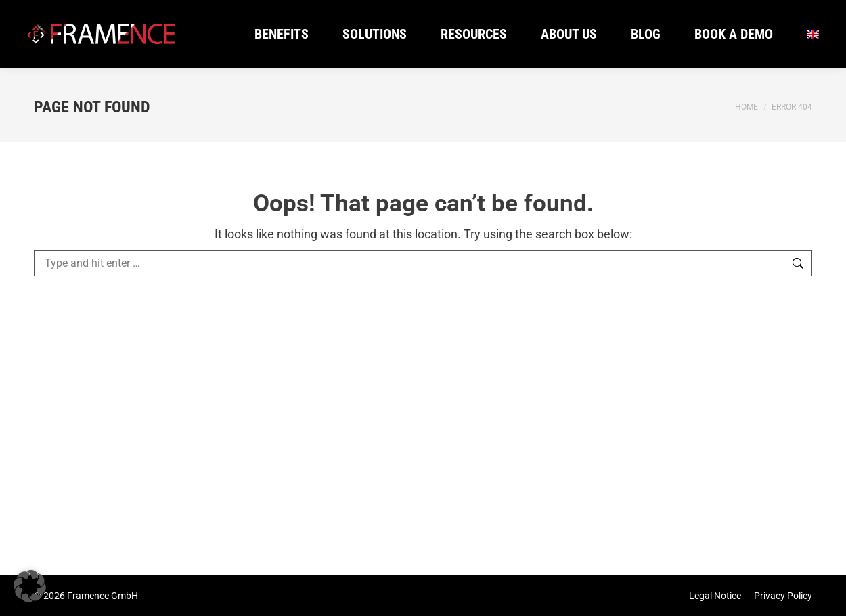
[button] (30, 586)
